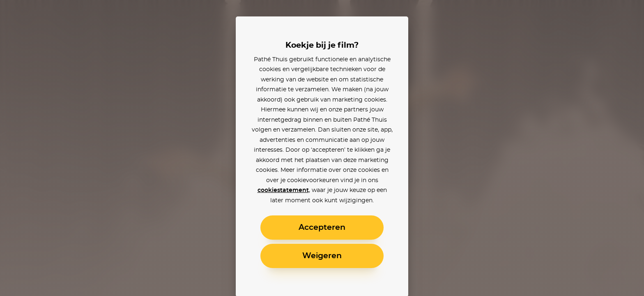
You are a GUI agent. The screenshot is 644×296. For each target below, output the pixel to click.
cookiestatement (283, 190)
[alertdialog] (322, 148)
